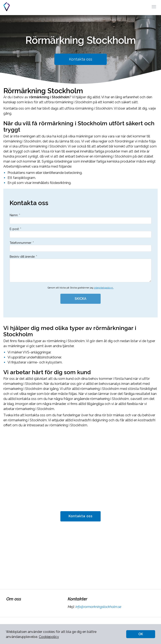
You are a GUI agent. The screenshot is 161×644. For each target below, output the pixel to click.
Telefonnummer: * (80, 246)
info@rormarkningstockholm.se (98, 607)
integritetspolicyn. (104, 288)
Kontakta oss (81, 59)
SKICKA (80, 299)
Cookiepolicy (49, 637)
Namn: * (80, 219)
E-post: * (80, 233)
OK (141, 634)
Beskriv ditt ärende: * (80, 269)
